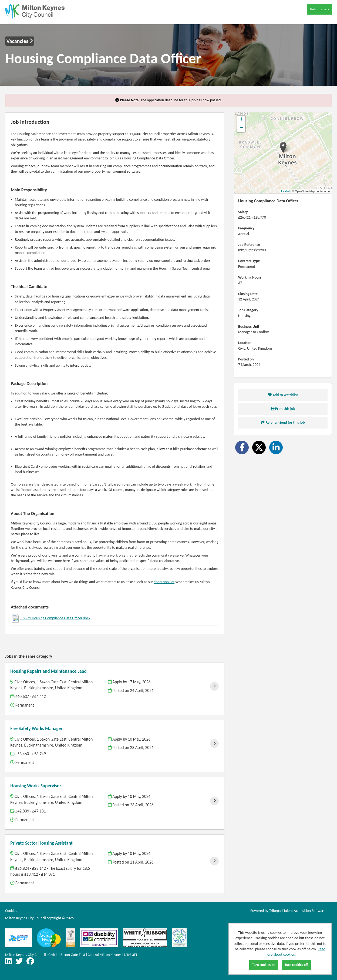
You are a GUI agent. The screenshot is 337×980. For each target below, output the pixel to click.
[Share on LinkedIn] (276, 447)
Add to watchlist (283, 395)
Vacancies (20, 41)
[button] (283, 147)
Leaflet (285, 191)
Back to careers (319, 9)
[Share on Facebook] (242, 447)
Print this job (283, 409)
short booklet (164, 582)
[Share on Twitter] (259, 447)
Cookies (11, 911)
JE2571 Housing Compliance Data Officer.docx (55, 618)
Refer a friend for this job (283, 422)
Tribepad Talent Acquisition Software (297, 911)
